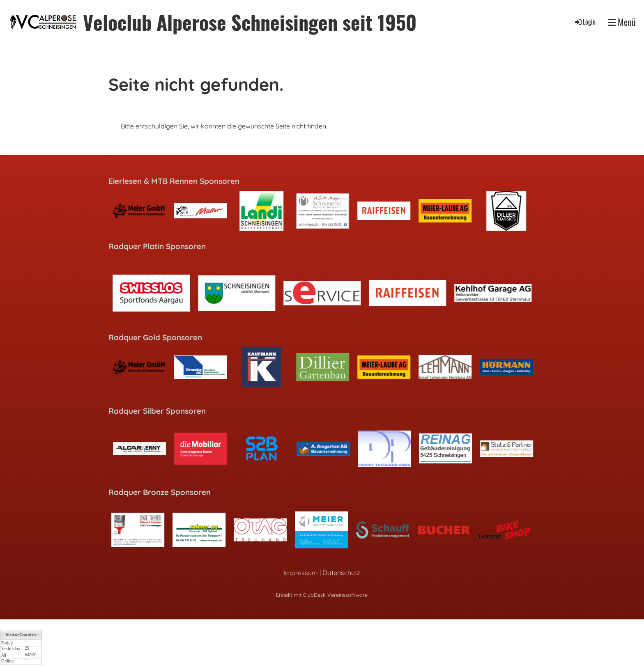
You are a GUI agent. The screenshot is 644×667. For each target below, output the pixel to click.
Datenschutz (341, 573)
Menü (622, 22)
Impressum (301, 573)
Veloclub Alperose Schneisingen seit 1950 (250, 22)
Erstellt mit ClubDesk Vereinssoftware (322, 595)
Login (585, 22)
